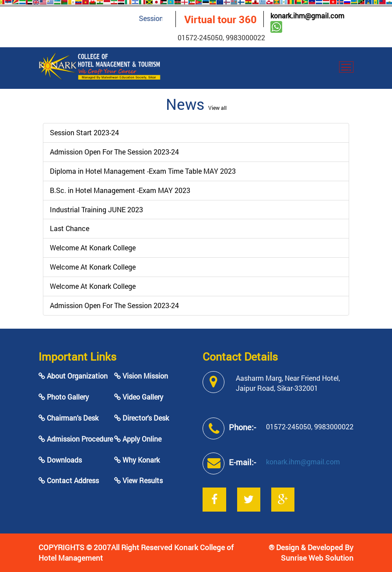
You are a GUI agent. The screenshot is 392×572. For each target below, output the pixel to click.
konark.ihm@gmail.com (307, 16)
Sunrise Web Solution (317, 558)
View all (217, 108)
